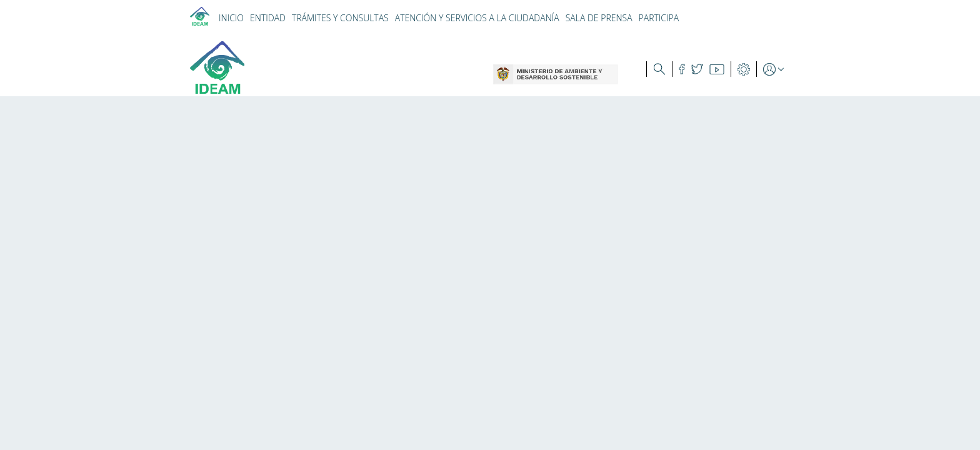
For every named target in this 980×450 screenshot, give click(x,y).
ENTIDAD (268, 18)
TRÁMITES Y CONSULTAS (340, 18)
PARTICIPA (659, 18)
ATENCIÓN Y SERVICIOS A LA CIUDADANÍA (477, 18)
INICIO (231, 18)
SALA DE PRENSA (599, 18)
